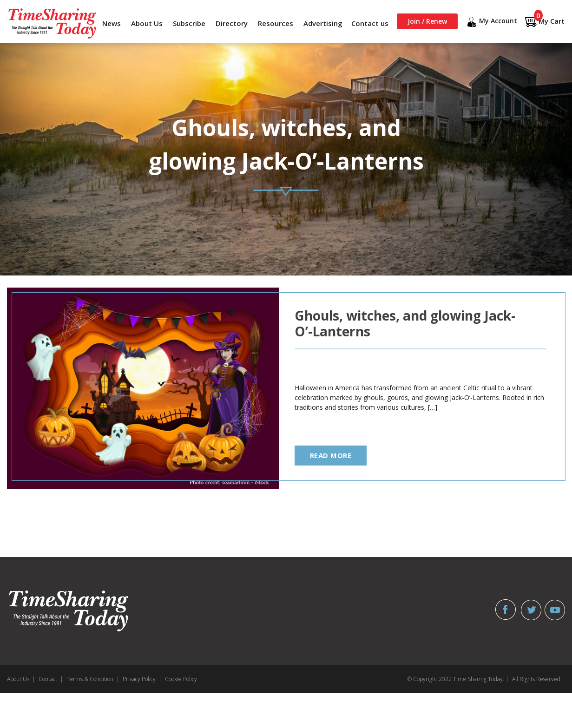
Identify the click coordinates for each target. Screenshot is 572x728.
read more (331, 455)
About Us (147, 23)
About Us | (21, 679)
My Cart (545, 22)
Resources (276, 23)
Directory (232, 23)
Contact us (370, 23)
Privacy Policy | (142, 679)
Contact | (51, 679)
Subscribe (189, 23)
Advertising (323, 23)
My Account (491, 22)
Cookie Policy (181, 679)
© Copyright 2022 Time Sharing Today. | (458, 679)
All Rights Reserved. (537, 679)
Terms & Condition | (93, 679)
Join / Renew (427, 21)
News (112, 23)
